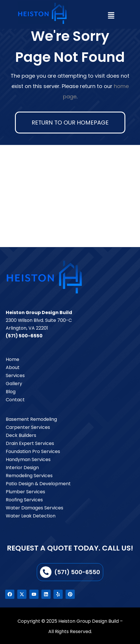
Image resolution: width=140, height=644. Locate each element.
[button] (111, 16)
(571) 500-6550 (24, 336)
